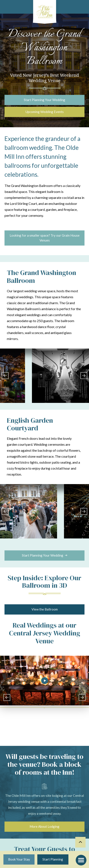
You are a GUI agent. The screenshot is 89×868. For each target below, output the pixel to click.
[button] (81, 860)
